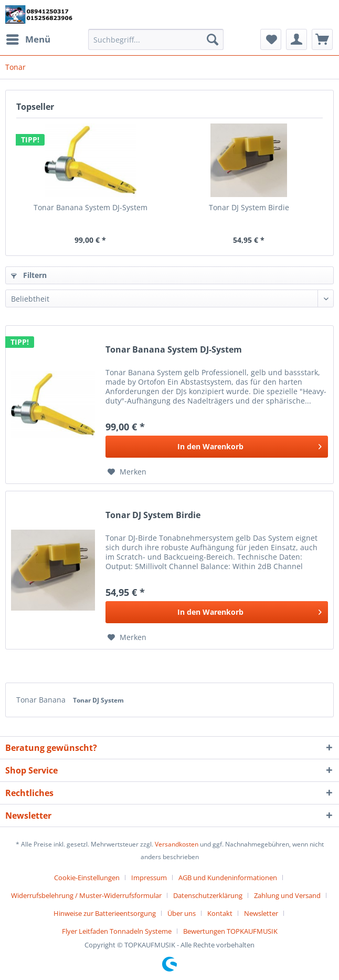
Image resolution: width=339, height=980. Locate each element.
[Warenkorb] (322, 39)
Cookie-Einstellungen (87, 878)
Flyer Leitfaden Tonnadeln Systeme (117, 931)
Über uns (182, 913)
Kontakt (220, 913)
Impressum (149, 878)
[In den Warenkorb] (217, 447)
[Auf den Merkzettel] (127, 472)
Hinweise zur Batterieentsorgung (105, 913)
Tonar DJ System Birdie (249, 207)
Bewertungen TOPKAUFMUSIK (230, 931)
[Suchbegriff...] (156, 39)
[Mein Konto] (296, 39)
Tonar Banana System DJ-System (91, 207)
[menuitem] (28, 39)
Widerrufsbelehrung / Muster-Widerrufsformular (86, 895)
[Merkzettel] (271, 39)
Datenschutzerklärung (208, 895)
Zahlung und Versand (287, 895)
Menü (28, 38)
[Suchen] (213, 39)
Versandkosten (177, 844)
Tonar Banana (42, 700)
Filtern (29, 275)
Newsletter (261, 913)
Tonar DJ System (98, 700)
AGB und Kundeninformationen (228, 878)
